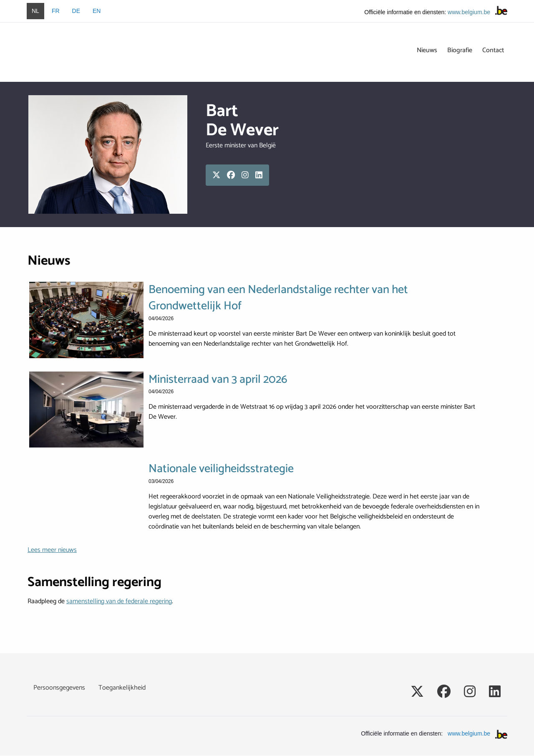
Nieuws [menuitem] (427, 50)
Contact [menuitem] (493, 50)
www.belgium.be (469, 12)
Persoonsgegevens (59, 688)
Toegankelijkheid (122, 688)
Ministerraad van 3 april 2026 (218, 379)
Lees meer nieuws (52, 550)
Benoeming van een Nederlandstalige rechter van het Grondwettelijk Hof (278, 298)
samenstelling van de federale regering (119, 601)
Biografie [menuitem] (460, 50)
